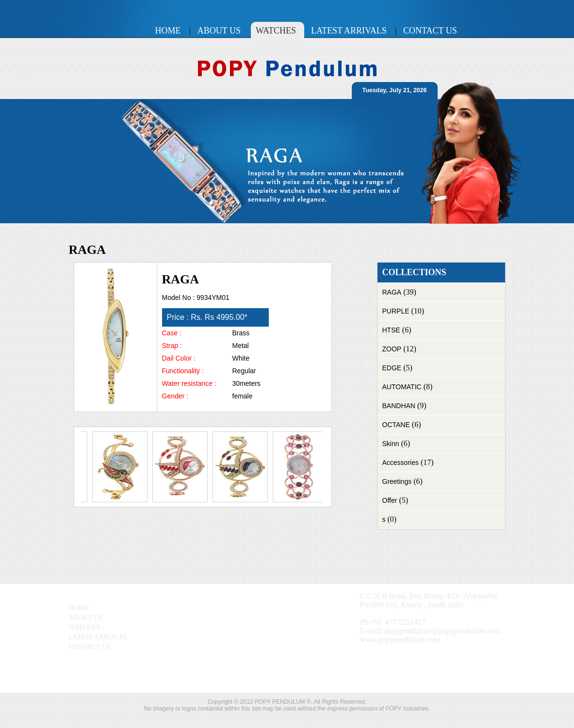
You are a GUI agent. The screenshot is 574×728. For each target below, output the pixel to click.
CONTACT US (90, 647)
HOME (79, 608)
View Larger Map (191, 675)
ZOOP (392, 349)
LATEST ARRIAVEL (98, 637)
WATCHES (85, 627)
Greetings (397, 481)
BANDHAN (399, 406)
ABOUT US (86, 618)
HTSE (391, 330)
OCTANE (396, 425)
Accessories (401, 463)
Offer (390, 500)
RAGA (392, 292)
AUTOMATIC (402, 387)
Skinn (391, 444)
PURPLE (396, 311)
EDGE (392, 368)
